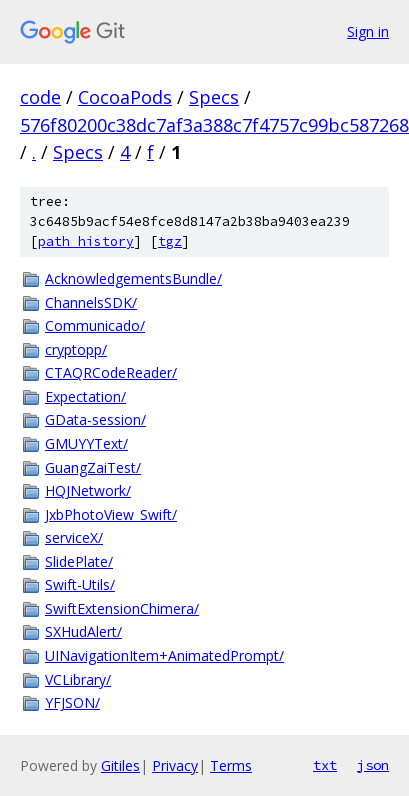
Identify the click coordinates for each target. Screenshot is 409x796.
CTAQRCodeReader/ (111, 372)
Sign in (368, 31)
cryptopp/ (76, 349)
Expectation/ (85, 396)
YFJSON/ (72, 702)
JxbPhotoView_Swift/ (111, 514)
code (40, 97)
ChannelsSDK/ (91, 302)
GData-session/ (95, 419)
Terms (231, 765)
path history (86, 241)
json (373, 765)
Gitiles (120, 765)
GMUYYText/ (86, 443)
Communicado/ (95, 325)
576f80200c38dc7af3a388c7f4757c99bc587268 (214, 125)
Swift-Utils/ (80, 584)
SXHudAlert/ (83, 631)
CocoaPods (125, 97)
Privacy (175, 765)
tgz (170, 241)
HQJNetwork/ (88, 490)
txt (325, 765)
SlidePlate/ (79, 561)
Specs (214, 97)
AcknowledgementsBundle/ (133, 278)
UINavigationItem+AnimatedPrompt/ (164, 655)
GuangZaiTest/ (93, 467)
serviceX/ (74, 537)
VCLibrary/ (78, 679)
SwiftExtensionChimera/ (122, 608)
